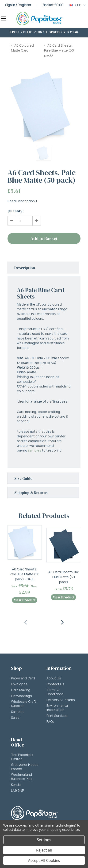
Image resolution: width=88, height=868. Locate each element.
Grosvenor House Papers (25, 767)
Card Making (21, 690)
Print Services (57, 716)
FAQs (50, 722)
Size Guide (23, 478)
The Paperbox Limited (22, 757)
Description (25, 268)
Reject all (44, 850)
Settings (44, 840)
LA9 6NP (17, 791)
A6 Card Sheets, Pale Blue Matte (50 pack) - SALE (25, 574)
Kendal (16, 785)
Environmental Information (57, 708)
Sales (15, 718)
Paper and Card (23, 678)
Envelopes (19, 684)
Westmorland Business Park (22, 777)
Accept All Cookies (44, 860)
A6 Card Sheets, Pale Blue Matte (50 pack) (59, 50)
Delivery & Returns (61, 700)
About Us (54, 678)
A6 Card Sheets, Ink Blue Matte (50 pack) (63, 577)
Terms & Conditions (55, 692)
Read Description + (23, 201)
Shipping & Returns (31, 493)
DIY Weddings (21, 696)
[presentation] (26, 622)
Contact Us (55, 684)
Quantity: (15, 211)
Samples (18, 712)
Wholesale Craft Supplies (24, 704)
